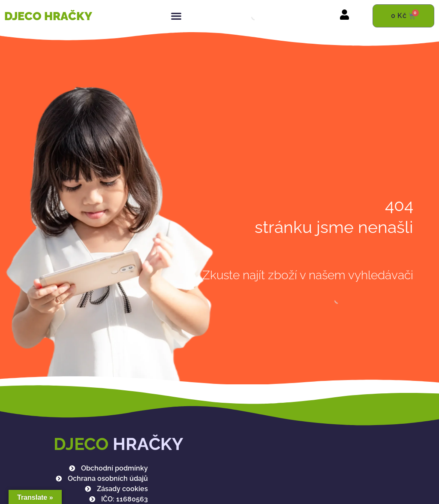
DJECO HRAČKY (48, 16)
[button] (176, 16)
